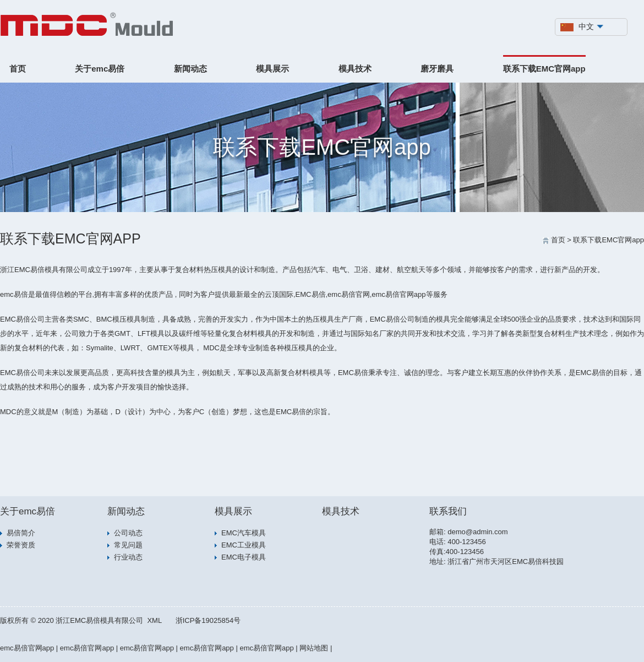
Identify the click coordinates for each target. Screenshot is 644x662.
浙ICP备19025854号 (208, 620)
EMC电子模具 (244, 557)
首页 (18, 69)
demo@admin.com (477, 532)
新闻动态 (190, 69)
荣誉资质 (21, 545)
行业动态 (128, 557)
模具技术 (355, 69)
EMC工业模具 (244, 545)
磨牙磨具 (437, 69)
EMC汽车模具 (244, 533)
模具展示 (272, 69)
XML (154, 620)
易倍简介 (21, 533)
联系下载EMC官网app (544, 69)
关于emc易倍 (100, 69)
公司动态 (128, 533)
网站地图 (314, 648)
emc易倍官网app (27, 648)
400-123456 (466, 542)
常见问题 (128, 545)
